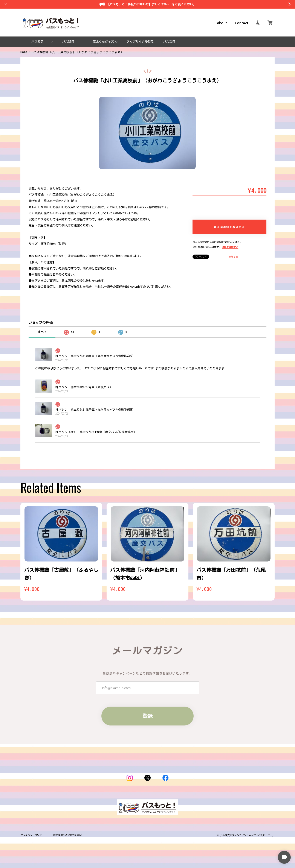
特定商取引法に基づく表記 (67, 835)
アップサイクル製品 (140, 42)
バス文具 (169, 42)
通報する (233, 257)
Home (24, 52)
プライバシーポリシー (32, 835)
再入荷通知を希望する (229, 227)
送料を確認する (230, 247)
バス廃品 (37, 42)
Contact (242, 23)
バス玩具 (68, 42)
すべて (42, 332)
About (222, 23)
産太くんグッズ (103, 42)
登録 (148, 722)
